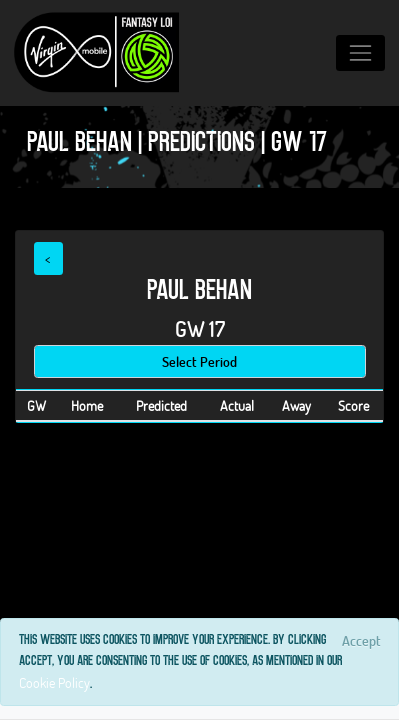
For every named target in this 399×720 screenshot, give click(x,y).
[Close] (361, 640)
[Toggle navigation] (360, 52)
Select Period (199, 361)
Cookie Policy (54, 682)
